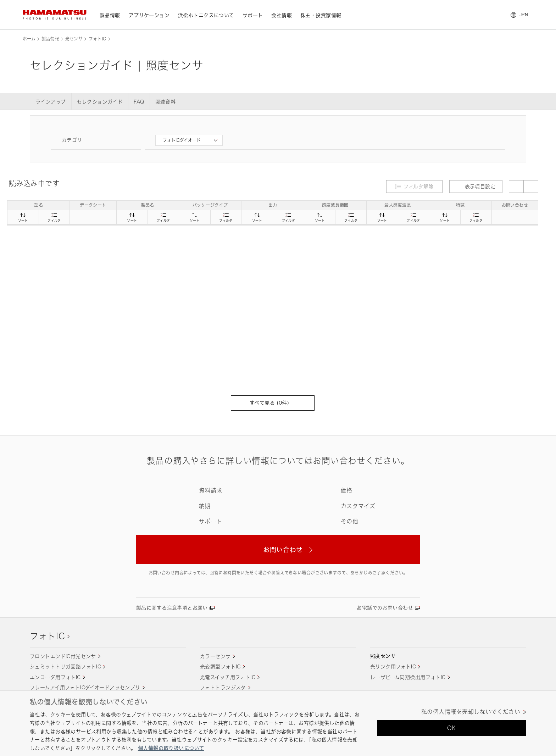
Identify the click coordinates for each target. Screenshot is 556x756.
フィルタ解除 (419, 186)
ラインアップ (51, 102)
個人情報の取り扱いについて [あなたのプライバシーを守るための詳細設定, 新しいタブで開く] (171, 748)
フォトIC (98, 39)
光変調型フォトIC (220, 666)
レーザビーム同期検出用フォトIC (408, 677)
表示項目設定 (476, 186)
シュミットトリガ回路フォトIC (65, 666)
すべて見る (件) (273, 403)
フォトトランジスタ (223, 687)
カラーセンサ (215, 656)
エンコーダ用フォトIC (55, 677)
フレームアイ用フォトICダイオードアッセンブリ (85, 687)
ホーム (29, 39)
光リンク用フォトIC (393, 666)
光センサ (74, 39)
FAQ (139, 102)
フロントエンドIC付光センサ (63, 656)
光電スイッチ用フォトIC (228, 677)
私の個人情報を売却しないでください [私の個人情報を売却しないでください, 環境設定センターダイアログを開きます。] (471, 712)
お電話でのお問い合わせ (385, 608)
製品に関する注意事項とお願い (172, 608)
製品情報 (50, 39)
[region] (278, 723)
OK (452, 728)
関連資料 (166, 102)
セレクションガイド (100, 102)
